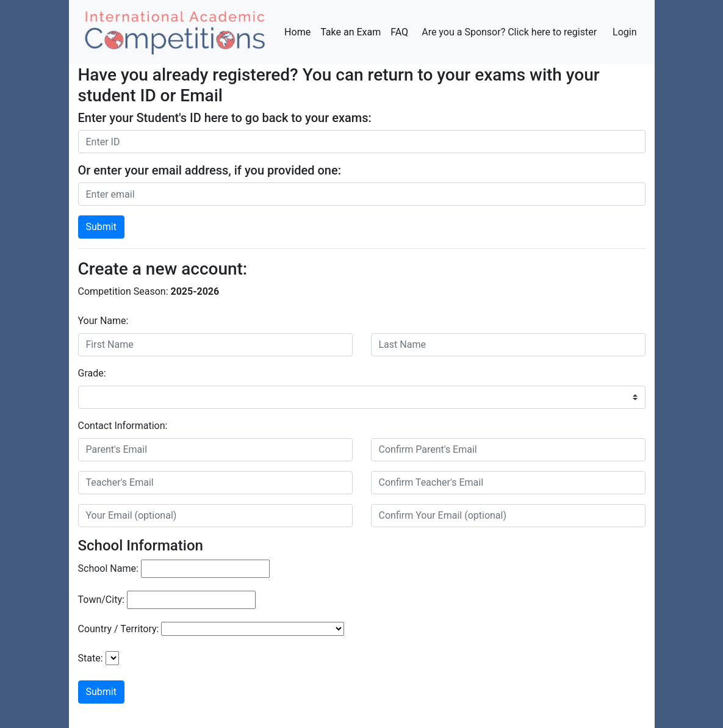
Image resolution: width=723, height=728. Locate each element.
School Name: (108, 568)
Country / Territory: (119, 629)
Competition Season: (123, 291)
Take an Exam (351, 32)
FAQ (399, 32)
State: (91, 658)
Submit (101, 227)
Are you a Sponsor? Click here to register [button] (509, 32)
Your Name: (103, 321)
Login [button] (624, 32)
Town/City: (101, 600)
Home (300, 31)
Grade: (92, 373)
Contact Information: (123, 426)
